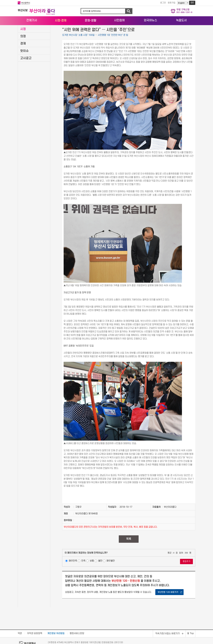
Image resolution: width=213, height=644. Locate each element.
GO (192, 3)
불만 (100, 575)
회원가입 (171, 3)
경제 (23, 57)
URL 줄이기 (189, 33)
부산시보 (23, 10)
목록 (129, 553)
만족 (83, 575)
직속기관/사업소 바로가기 (168, 625)
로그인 (162, 3)
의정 (23, 50)
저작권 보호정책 (35, 625)
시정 (23, 43)
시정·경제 (182, 28)
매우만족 (73, 575)
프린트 (181, 33)
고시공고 (26, 72)
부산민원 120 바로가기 (168, 606)
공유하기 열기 (176, 33)
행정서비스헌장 (77, 625)
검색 (129, 11)
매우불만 (111, 575)
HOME (170, 28)
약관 (20, 625)
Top (192, 625)
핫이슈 (24, 65)
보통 (92, 575)
